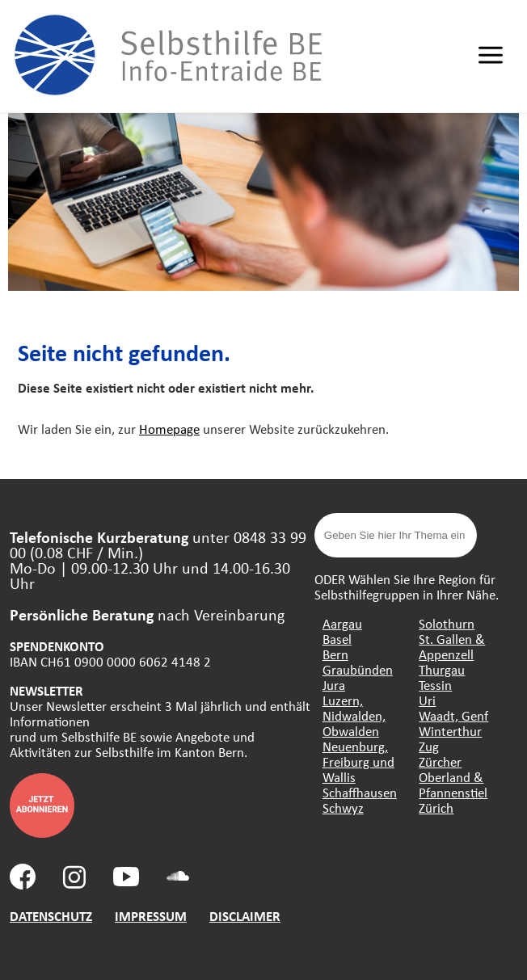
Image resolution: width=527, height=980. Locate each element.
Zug (429, 746)
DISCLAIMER (245, 916)
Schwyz (343, 808)
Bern (335, 654)
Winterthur (450, 731)
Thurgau (442, 669)
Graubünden (358, 669)
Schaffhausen (360, 792)
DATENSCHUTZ (51, 916)
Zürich (436, 808)
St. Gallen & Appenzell (452, 646)
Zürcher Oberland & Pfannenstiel (453, 777)
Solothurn (447, 623)
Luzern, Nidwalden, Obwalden (354, 715)
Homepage (169, 429)
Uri (427, 700)
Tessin (435, 685)
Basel (337, 639)
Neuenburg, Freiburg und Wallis (358, 761)
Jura (334, 685)
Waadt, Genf (453, 715)
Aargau (342, 623)
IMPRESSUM (151, 916)
